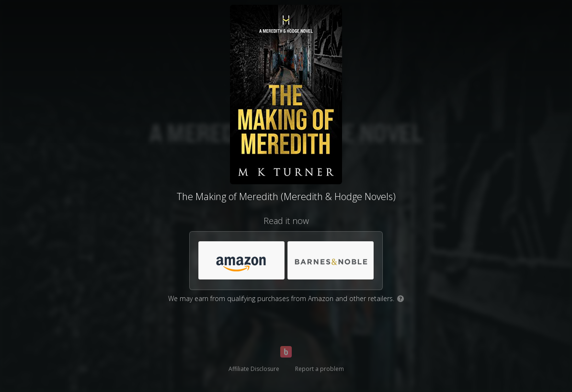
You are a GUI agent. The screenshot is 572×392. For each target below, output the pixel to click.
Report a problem (320, 369)
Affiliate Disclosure (254, 369)
